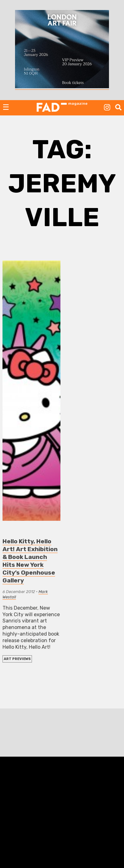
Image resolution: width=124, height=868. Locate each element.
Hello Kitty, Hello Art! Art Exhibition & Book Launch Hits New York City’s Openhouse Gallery (30, 561)
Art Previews (17, 659)
